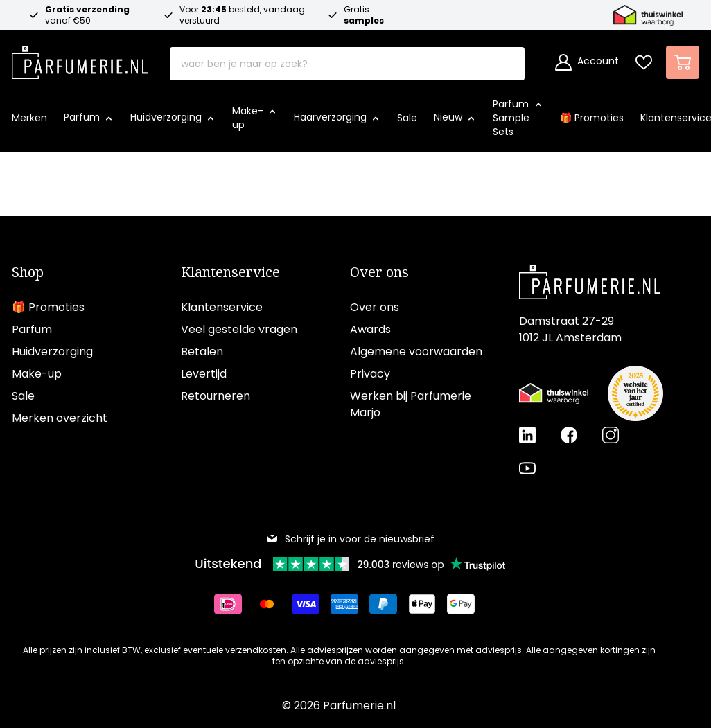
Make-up (37, 374)
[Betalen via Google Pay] (466, 604)
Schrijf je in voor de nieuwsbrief (350, 539)
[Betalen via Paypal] (389, 604)
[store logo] (80, 58)
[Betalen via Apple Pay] (428, 604)
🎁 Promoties (48, 307)
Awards (370, 329)
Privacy (370, 374)
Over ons (379, 272)
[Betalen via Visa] (311, 604)
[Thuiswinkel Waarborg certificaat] (554, 394)
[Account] (587, 62)
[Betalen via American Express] (350, 604)
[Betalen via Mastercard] (272, 604)
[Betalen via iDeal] (234, 604)
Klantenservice (230, 272)
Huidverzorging (52, 352)
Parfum (32, 329)
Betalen (202, 352)
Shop (28, 272)
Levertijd (204, 374)
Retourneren (216, 396)
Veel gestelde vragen (239, 329)
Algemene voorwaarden (416, 352)
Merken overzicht (60, 418)
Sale (23, 396)
